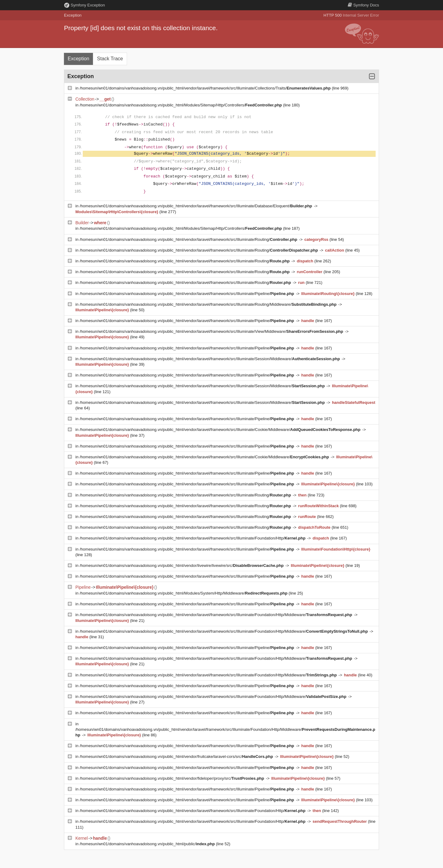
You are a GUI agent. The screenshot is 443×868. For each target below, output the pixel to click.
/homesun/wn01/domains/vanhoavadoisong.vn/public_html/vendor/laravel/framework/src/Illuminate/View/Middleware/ (212, 331)
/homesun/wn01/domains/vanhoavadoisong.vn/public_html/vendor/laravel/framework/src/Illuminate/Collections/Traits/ (206, 88)
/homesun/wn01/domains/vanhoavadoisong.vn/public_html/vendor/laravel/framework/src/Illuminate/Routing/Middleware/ (209, 304)
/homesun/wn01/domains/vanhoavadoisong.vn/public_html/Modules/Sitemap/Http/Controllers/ (181, 105)
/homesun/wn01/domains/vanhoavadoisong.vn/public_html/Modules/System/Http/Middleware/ (184, 593)
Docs (363, 5)
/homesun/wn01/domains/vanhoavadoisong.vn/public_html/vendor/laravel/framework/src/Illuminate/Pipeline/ (188, 294)
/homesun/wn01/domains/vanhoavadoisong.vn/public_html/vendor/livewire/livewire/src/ (182, 565)
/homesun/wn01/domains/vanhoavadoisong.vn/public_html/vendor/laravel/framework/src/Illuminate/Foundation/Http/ (193, 538)
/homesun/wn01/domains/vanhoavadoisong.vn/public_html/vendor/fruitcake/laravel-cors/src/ (177, 757)
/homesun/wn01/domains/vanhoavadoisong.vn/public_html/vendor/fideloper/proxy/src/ (172, 778)
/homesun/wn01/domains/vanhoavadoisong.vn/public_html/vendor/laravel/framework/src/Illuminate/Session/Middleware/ (210, 359)
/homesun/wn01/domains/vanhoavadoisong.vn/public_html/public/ (148, 844)
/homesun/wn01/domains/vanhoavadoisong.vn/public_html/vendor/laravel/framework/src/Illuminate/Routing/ (189, 239)
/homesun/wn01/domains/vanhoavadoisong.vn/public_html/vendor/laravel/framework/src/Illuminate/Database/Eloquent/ (196, 206)
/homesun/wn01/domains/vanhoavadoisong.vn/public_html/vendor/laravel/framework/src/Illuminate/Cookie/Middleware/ (221, 430)
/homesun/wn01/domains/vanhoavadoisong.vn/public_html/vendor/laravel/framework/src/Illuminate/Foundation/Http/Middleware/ (216, 615)
